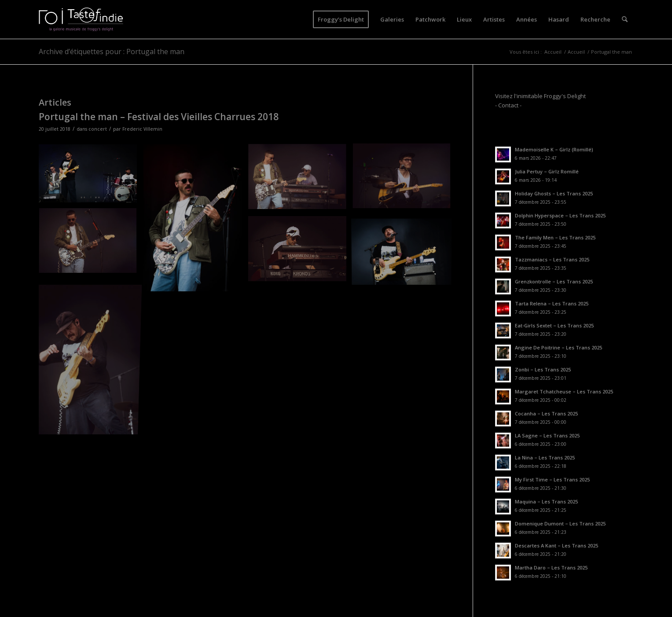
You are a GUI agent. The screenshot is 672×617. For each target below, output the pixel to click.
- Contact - (508, 105)
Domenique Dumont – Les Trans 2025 (560, 523)
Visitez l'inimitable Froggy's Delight (540, 96)
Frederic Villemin (142, 129)
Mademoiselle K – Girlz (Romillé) (554, 149)
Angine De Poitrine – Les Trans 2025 (558, 347)
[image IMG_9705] (196, 221)
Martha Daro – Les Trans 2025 (551, 567)
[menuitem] (341, 19)
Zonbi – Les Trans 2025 (543, 369)
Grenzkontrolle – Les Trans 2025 (554, 281)
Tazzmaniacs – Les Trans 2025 (552, 259)
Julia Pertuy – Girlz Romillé (547, 171)
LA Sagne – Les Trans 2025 (547, 435)
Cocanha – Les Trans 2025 (546, 413)
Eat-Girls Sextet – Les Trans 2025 (554, 325)
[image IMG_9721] (405, 252)
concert (98, 129)
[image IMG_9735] (91, 358)
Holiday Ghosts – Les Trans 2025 (554, 193)
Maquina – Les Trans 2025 (546, 501)
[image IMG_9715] (405, 180)
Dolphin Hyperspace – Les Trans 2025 (560, 215)
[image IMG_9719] (91, 245)
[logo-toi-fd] (81, 19)
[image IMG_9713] (301, 180)
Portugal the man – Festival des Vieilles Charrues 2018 (159, 117)
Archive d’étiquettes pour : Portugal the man (112, 51)
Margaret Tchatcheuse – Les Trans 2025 (564, 391)
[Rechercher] (625, 19)
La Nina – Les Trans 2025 (545, 457)
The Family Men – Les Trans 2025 (555, 237)
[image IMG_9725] (301, 252)
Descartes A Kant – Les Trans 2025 (556, 545)
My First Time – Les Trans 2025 (552, 479)
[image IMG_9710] (91, 177)
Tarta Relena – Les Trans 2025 (552, 303)
